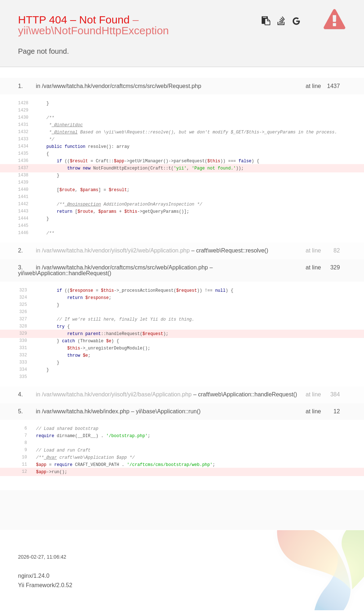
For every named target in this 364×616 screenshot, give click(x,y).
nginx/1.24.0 (34, 576)
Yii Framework (36, 585)
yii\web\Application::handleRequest (63, 273)
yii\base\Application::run (166, 411)
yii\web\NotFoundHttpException (94, 30)
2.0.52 (64, 585)
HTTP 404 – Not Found (74, 20)
